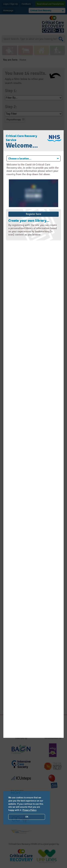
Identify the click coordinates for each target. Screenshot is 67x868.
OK (27, 817)
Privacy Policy (29, 810)
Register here (33, 214)
